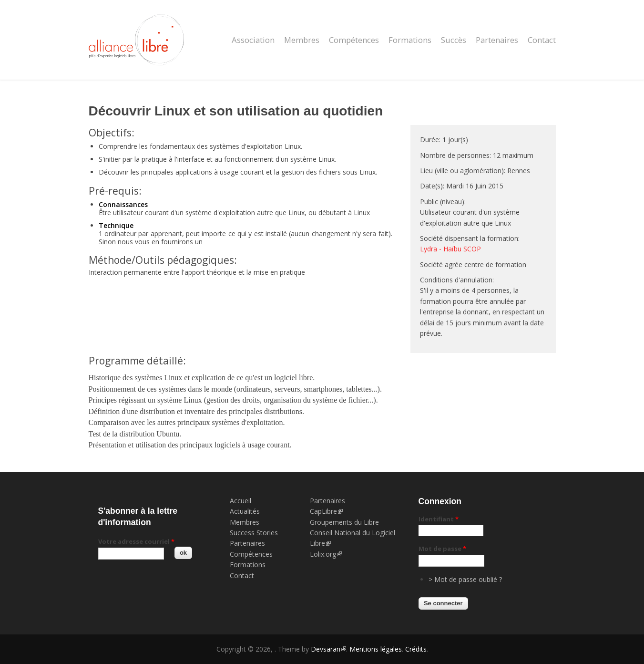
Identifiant (439, 519)
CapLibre (326, 511)
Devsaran (328, 649)
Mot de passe (442, 549)
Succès (454, 40)
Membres (302, 40)
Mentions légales (376, 649)
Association (253, 40)
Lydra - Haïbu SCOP (450, 249)
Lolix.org (326, 554)
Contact (542, 40)
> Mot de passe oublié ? (465, 579)
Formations (410, 40)
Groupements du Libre (344, 522)
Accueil (240, 501)
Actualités (245, 511)
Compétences (354, 40)
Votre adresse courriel (136, 541)
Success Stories (254, 533)
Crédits (416, 649)
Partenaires (497, 40)
